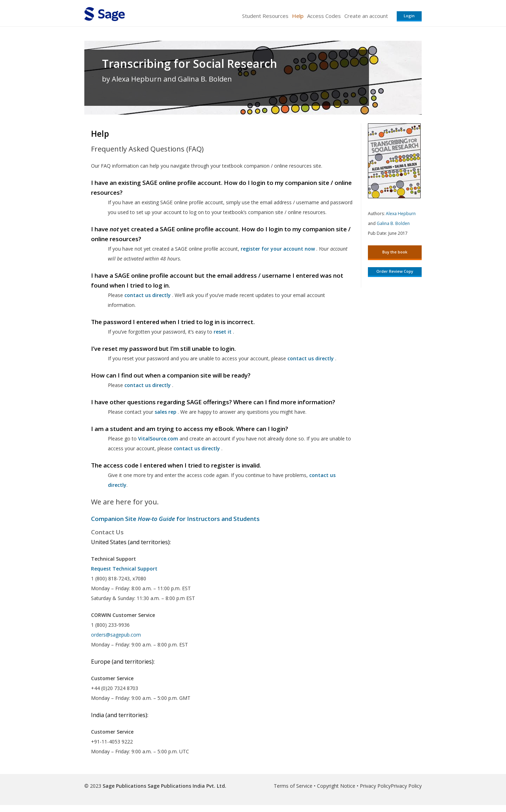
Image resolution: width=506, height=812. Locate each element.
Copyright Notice (336, 786)
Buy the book (395, 252)
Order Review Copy (395, 271)
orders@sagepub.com (116, 635)
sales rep (166, 412)
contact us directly (197, 448)
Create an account (366, 16)
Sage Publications (124, 786)
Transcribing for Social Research (190, 64)
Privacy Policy (375, 786)
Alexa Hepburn (401, 214)
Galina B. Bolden (393, 223)
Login (409, 16)
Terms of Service (293, 786)
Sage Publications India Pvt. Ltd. (186, 786)
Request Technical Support (124, 569)
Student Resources (265, 16)
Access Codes (324, 16)
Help (298, 16)
